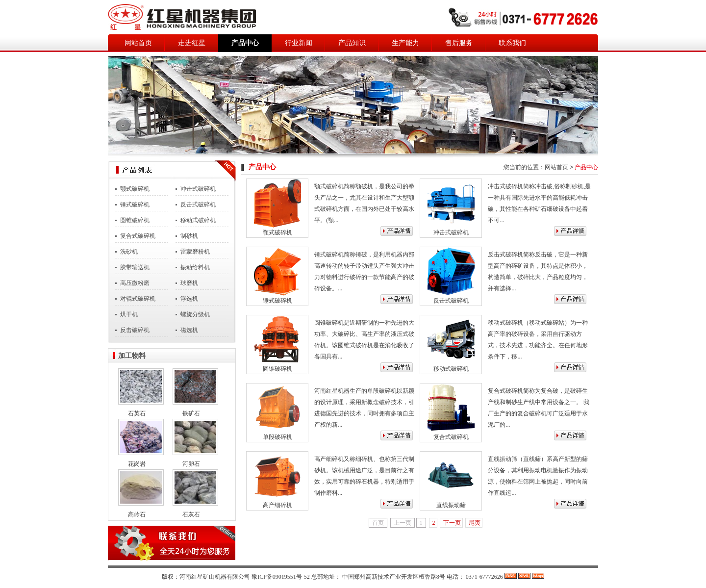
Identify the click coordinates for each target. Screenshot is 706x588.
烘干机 (129, 314)
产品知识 (352, 43)
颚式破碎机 (135, 189)
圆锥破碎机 (135, 220)
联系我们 (512, 43)
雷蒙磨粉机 (195, 252)
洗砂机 (129, 252)
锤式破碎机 (135, 205)
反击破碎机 (135, 330)
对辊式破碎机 (138, 299)
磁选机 (189, 330)
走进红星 (192, 43)
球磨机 (189, 283)
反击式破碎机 (198, 205)
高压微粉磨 (135, 283)
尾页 (475, 523)
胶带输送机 (135, 267)
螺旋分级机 (195, 314)
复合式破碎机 (138, 236)
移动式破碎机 (198, 220)
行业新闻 (299, 43)
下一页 (452, 523)
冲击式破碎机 (198, 189)
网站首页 (138, 43)
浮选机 (189, 299)
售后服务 (459, 43)
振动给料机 (195, 267)
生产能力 (405, 43)
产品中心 (245, 43)
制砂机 (189, 236)
